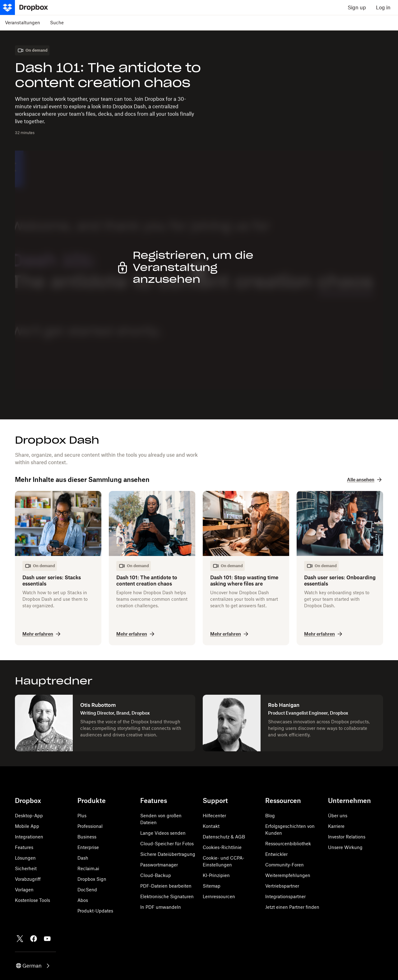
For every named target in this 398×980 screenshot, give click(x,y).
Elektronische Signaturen (167, 896)
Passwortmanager (159, 865)
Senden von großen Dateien (161, 819)
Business (87, 837)
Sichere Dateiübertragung (168, 854)
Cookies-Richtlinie (222, 847)
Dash (83, 858)
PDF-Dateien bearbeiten (166, 886)
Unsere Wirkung (345, 847)
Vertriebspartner (282, 886)
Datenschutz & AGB (224, 837)
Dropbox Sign (92, 879)
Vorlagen (24, 890)
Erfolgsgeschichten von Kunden (290, 830)
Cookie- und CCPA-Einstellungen (224, 861)
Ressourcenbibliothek (288, 844)
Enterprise (88, 847)
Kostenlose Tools (32, 900)
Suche (57, 23)
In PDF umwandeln (161, 907)
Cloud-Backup (156, 875)
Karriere (336, 826)
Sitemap (212, 886)
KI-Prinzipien (216, 875)
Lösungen (25, 858)
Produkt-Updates (95, 911)
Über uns (338, 816)
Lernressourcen (219, 896)
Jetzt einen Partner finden (292, 907)
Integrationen (29, 837)
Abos (83, 900)
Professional (90, 826)
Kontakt (211, 826)
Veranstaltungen (23, 23)
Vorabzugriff (28, 879)
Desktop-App (29, 816)
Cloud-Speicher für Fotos (167, 844)
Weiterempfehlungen (288, 875)
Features (24, 847)
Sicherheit (26, 868)
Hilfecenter (214, 816)
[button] (33, 966)
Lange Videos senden (163, 833)
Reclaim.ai (88, 868)
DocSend (87, 890)
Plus (82, 816)
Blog (270, 816)
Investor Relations (347, 837)
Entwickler (276, 854)
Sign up (357, 7)
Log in (383, 7)
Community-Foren (285, 865)
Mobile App (27, 826)
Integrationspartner (285, 896)
